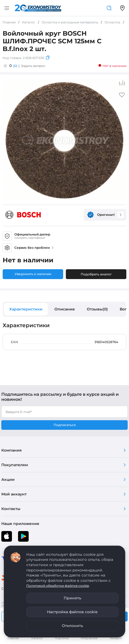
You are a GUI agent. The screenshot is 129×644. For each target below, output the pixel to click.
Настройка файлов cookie (72, 612)
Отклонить (72, 626)
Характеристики (26, 309)
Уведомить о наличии (33, 274)
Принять (72, 598)
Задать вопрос (33, 66)
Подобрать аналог (96, 274)
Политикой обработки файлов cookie (58, 586)
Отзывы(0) (97, 309)
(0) (15, 66)
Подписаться (65, 425)
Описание (65, 309)
